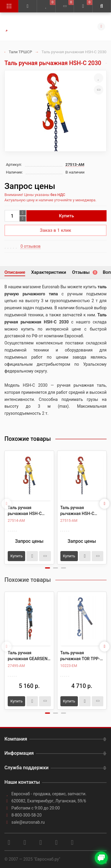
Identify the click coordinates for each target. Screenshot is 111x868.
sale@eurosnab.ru (28, 822)
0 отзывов (30, 246)
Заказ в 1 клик (56, 230)
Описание (15, 272)
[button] (48, 568)
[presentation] (7, 504)
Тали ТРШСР (21, 52)
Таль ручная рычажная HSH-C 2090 (77, 511)
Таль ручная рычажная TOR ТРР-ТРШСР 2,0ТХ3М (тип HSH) (81, 656)
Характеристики (49, 272)
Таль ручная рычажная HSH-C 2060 (25, 511)
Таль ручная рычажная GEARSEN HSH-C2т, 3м (28, 656)
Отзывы (84, 272)
